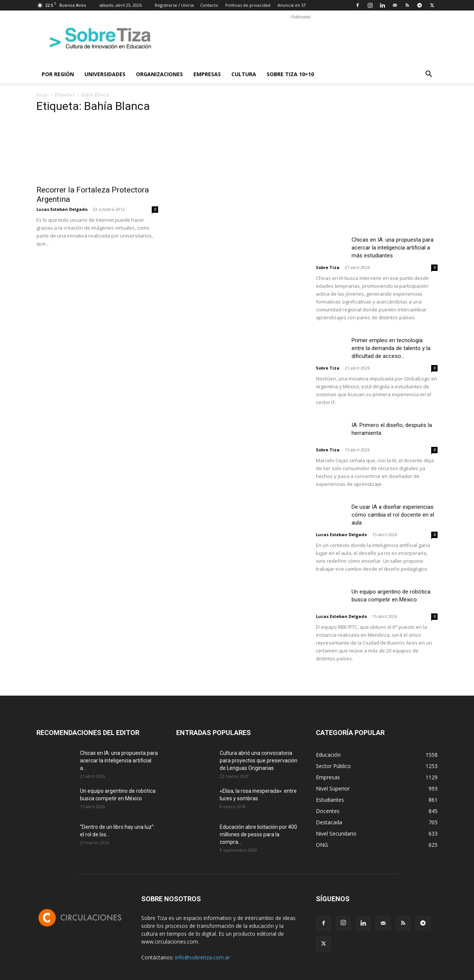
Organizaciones (159, 74)
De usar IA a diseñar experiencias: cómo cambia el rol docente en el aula (393, 515)
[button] (429, 75)
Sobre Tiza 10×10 (290, 74)
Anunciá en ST (292, 5)
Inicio (42, 95)
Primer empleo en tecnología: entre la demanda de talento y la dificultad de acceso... (391, 348)
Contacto (209, 5)
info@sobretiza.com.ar (202, 957)
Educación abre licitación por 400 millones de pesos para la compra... (258, 834)
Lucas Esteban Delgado (62, 209)
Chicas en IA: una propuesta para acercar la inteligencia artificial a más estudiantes (392, 248)
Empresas (207, 74)
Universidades (105, 74)
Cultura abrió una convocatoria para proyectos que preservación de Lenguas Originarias (259, 761)
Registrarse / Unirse (174, 5)
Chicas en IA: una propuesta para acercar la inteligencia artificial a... (119, 761)
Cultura (244, 74)
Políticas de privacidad (248, 5)
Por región (58, 74)
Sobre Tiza (328, 267)
